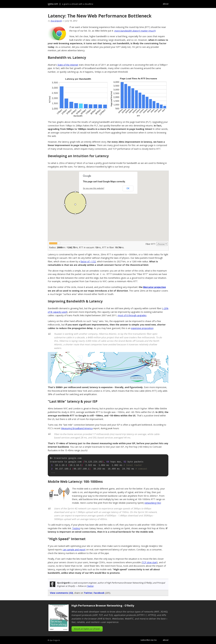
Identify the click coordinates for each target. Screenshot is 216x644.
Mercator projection (155, 287)
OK (128, 188)
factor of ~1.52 (88, 261)
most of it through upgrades (132, 315)
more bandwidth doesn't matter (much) (135, 31)
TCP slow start (150, 562)
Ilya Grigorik (56, 21)
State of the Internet (68, 65)
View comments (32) (61, 593)
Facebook (99, 593)
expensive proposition (142, 328)
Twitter (90, 586)
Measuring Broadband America (77, 428)
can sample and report (74, 549)
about (166, 4)
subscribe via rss (149, 640)
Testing (76, 528)
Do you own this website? (94, 188)
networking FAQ (153, 503)
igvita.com (53, 4)
